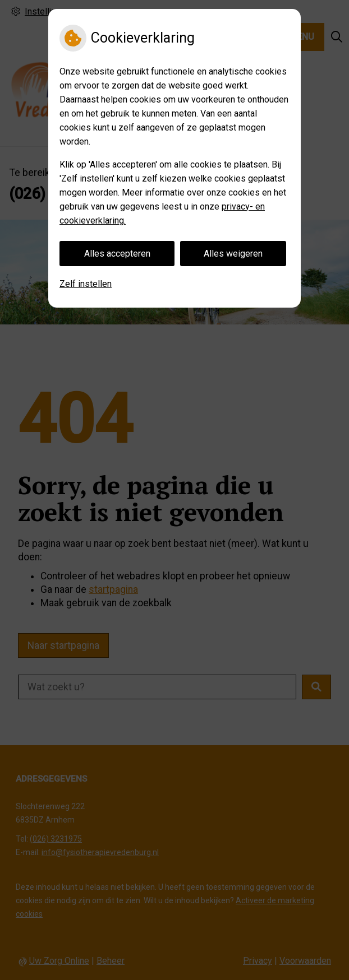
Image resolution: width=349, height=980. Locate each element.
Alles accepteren (117, 254)
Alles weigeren (233, 254)
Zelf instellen (86, 284)
